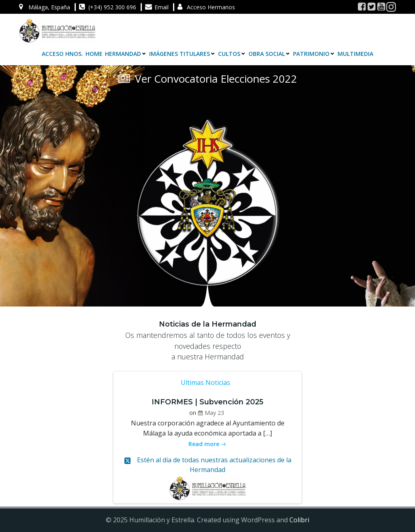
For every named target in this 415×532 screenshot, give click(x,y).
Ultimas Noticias (205, 382)
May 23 (211, 413)
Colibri (299, 520)
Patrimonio (314, 54)
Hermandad (126, 54)
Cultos (232, 54)
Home (94, 54)
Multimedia (355, 54)
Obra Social (270, 54)
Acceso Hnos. (62, 54)
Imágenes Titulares (182, 54)
